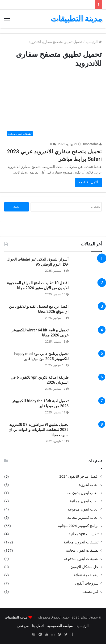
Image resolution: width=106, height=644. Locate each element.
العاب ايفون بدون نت (83, 493)
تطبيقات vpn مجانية (84, 534)
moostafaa (92, 144)
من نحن (23, 626)
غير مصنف (90, 591)
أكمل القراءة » (88, 182)
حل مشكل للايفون (84, 567)
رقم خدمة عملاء (86, 575)
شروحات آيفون (87, 583)
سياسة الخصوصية (60, 626)
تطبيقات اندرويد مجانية (81, 542)
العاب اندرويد (89, 485)
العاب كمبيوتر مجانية (83, 517)
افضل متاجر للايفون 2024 (79, 476)
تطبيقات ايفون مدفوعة (81, 559)
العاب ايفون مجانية (84, 501)
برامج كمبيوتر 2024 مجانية (78, 526)
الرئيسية (94, 42)
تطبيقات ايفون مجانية (82, 550)
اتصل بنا (38, 626)
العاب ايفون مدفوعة (83, 509)
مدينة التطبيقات (16, 617)
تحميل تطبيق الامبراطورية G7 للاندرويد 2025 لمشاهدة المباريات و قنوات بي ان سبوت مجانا (39, 430)
